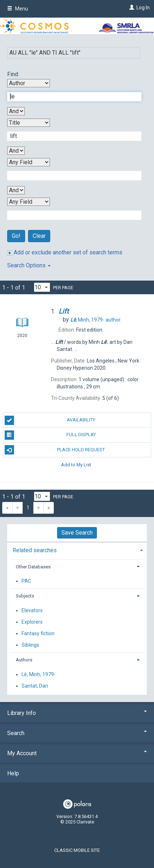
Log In (143, 8)
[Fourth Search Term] (71, 215)
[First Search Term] (71, 97)
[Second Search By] (29, 123)
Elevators (32, 610)
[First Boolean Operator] (16, 111)
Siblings (30, 645)
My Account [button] (77, 753)
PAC (26, 581)
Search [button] (77, 733)
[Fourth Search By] (29, 202)
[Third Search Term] (71, 176)
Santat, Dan (35, 686)
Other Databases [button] (33, 567)
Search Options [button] (29, 265)
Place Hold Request (55, 450)
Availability (50, 420)
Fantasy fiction (38, 633)
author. (96, 320)
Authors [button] (24, 660)
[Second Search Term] (71, 136)
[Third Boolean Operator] (16, 190)
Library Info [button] (77, 713)
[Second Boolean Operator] (16, 151)
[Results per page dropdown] (42, 287)
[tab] (77, 550)
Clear (39, 236)
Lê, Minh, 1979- (39, 674)
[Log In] (131, 8)
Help (13, 773)
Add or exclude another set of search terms (65, 252)
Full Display (50, 435)
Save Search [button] (77, 533)
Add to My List (76, 465)
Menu (18, 9)
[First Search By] (29, 83)
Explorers (32, 622)
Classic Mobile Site (77, 850)
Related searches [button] (35, 550)
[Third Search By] (29, 162)
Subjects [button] (25, 596)
